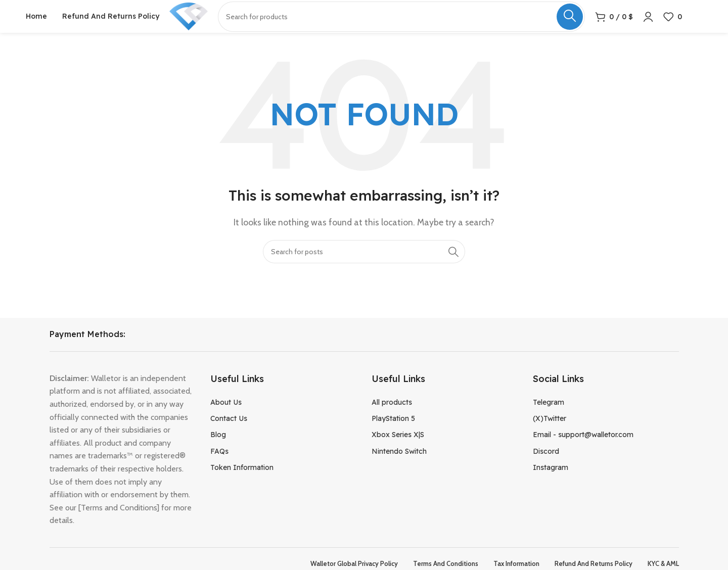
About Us (226, 414)
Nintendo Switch (399, 464)
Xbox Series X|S (398, 447)
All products (392, 414)
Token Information (242, 480)
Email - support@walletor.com (583, 447)
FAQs (219, 464)
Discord (546, 464)
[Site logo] (197, 22)
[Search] (364, 264)
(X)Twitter (550, 431)
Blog (218, 447)
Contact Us (229, 431)
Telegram (549, 414)
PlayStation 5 (393, 431)
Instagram (551, 480)
